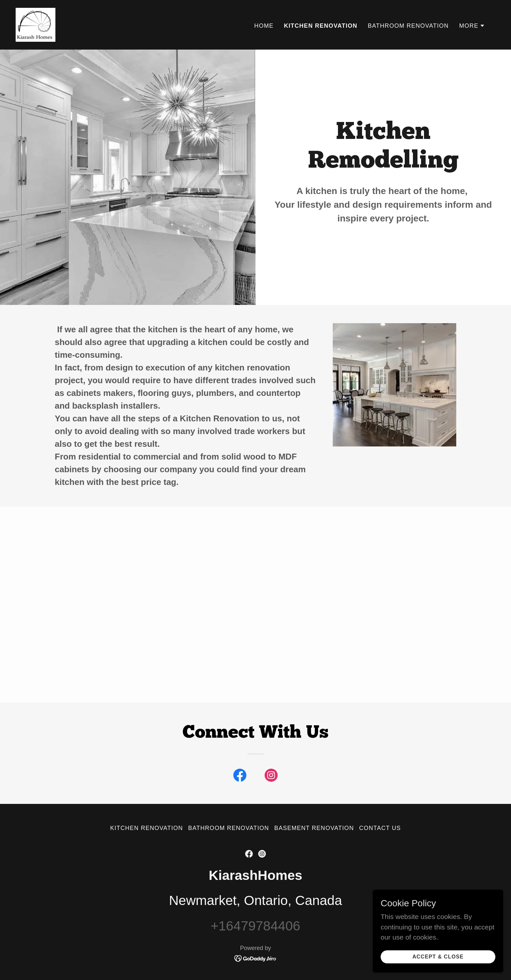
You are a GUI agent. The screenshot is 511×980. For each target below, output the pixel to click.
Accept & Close (438, 961)
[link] (36, 24)
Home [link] (264, 26)
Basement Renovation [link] (314, 828)
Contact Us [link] (380, 828)
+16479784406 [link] (256, 926)
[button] (472, 26)
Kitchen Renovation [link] (321, 26)
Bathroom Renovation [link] (408, 26)
